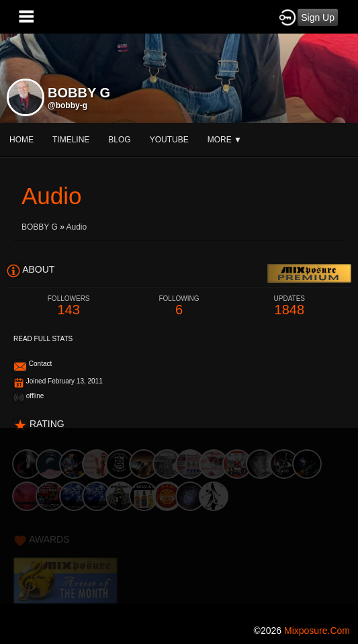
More (225, 140)
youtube (169, 140)
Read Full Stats (43, 339)
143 (69, 306)
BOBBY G (40, 227)
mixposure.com (317, 631)
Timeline (71, 140)
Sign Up (318, 17)
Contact (40, 364)
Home (21, 140)
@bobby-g (68, 105)
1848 (289, 306)
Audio (77, 227)
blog (119, 140)
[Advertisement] (179, 522)
